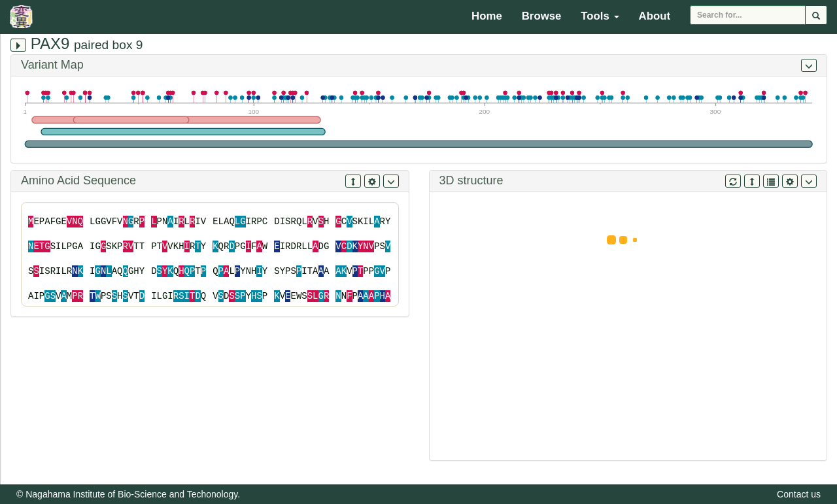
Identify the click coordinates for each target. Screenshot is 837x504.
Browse (542, 16)
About (655, 16)
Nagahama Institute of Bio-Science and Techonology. (133, 494)
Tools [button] (600, 16)
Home (487, 16)
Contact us (799, 494)
